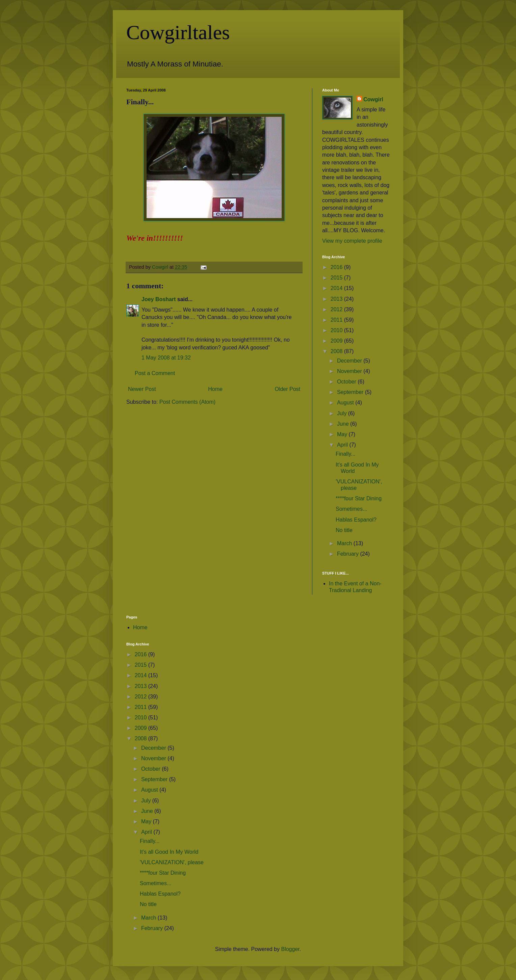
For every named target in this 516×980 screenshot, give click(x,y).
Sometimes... (351, 509)
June (344, 424)
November (350, 371)
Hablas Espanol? (356, 520)
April (343, 445)
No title (344, 530)
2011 (337, 320)
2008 (337, 351)
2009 (337, 341)
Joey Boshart (159, 299)
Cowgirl (373, 99)
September (351, 392)
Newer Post (142, 389)
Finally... (345, 454)
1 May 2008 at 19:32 (166, 358)
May (343, 434)
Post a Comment (155, 373)
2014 (337, 288)
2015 (337, 278)
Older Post (287, 389)
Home (215, 389)
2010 (337, 330)
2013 (337, 299)
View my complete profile (352, 241)
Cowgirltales (178, 32)
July (343, 413)
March (345, 543)
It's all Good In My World (169, 852)
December (350, 361)
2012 (337, 309)
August (346, 403)
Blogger (290, 949)
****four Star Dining (359, 498)
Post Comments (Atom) (187, 402)
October (347, 382)
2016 (337, 267)
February (349, 554)
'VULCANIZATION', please (172, 862)
